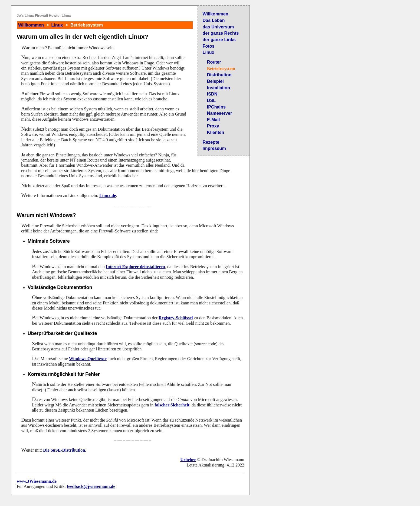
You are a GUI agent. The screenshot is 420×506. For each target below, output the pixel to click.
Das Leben (214, 20)
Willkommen (216, 14)
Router (214, 62)
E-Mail (214, 120)
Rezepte (211, 142)
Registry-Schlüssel (176, 318)
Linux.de (108, 195)
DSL (211, 100)
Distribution (219, 75)
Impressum (214, 148)
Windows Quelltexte (88, 359)
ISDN (212, 94)
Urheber (188, 460)
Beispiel (215, 81)
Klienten (216, 132)
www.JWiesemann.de (37, 481)
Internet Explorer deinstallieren (135, 267)
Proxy (213, 126)
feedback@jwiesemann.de (91, 486)
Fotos (209, 46)
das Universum (218, 27)
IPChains (216, 107)
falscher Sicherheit (172, 405)
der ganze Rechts (221, 33)
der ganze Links (219, 40)
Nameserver (220, 113)
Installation (219, 88)
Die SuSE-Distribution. (65, 450)
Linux (209, 52)
